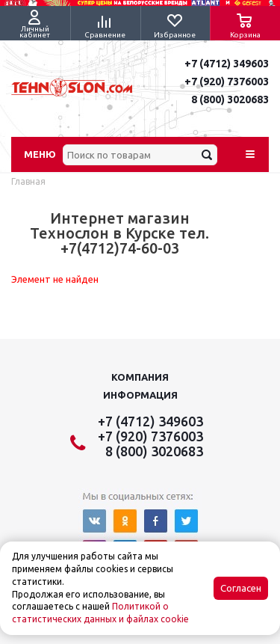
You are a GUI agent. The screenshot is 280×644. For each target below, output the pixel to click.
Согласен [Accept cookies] (241, 588)
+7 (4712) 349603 (227, 64)
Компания (140, 377)
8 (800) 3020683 (230, 99)
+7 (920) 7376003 (227, 82)
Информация (140, 395)
